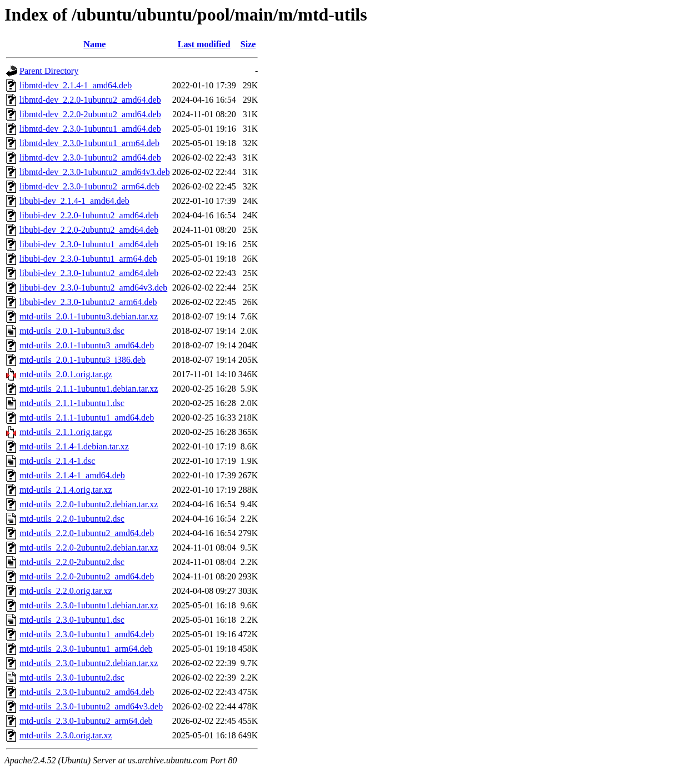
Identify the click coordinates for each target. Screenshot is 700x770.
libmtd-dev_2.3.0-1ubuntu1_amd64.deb (90, 129)
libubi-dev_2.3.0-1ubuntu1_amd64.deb (89, 244)
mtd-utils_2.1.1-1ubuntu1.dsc (72, 403)
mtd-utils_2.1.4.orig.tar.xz (66, 490)
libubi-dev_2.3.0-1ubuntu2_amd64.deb (89, 273)
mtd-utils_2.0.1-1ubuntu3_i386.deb (82, 360)
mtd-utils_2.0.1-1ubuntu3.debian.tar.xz (89, 316)
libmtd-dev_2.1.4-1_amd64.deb (76, 85)
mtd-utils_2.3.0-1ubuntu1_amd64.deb (87, 634)
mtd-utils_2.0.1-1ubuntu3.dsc (72, 331)
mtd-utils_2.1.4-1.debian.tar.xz (74, 446)
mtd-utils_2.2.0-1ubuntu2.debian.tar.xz (89, 504)
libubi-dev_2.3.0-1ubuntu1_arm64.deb (88, 259)
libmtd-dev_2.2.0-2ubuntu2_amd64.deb (90, 114)
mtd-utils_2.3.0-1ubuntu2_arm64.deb (86, 721)
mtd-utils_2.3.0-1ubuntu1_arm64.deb (86, 649)
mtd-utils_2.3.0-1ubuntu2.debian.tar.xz (89, 663)
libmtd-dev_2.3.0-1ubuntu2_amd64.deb (90, 157)
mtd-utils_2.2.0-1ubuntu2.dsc (72, 519)
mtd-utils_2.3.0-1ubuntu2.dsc (72, 677)
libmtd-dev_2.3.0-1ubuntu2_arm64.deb (89, 186)
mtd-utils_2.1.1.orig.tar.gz (66, 432)
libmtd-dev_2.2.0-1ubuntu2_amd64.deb (90, 100)
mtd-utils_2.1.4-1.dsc (57, 461)
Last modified (204, 44)
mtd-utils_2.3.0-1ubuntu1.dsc (72, 620)
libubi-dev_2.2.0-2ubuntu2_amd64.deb (89, 230)
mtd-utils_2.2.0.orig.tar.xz (66, 591)
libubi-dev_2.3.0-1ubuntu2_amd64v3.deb (93, 287)
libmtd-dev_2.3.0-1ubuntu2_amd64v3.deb (95, 172)
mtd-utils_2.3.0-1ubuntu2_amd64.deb (87, 692)
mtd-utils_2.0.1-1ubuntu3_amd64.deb (87, 345)
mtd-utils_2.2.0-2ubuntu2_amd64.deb (87, 576)
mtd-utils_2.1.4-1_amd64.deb (72, 475)
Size (248, 44)
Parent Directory (49, 71)
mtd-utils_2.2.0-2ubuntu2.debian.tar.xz (89, 547)
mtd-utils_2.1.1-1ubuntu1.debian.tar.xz (89, 389)
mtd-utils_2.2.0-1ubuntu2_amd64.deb (87, 533)
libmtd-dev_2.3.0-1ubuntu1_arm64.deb (89, 143)
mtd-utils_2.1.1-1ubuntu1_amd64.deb (87, 417)
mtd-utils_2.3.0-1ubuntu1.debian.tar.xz (89, 605)
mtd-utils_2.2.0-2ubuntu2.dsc (72, 562)
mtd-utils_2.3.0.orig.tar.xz (66, 735)
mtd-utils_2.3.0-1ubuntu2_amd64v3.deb (91, 706)
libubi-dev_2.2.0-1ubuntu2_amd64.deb (89, 215)
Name (94, 44)
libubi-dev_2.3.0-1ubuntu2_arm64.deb (88, 302)
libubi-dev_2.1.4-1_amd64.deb (74, 201)
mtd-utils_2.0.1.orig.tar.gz (66, 374)
